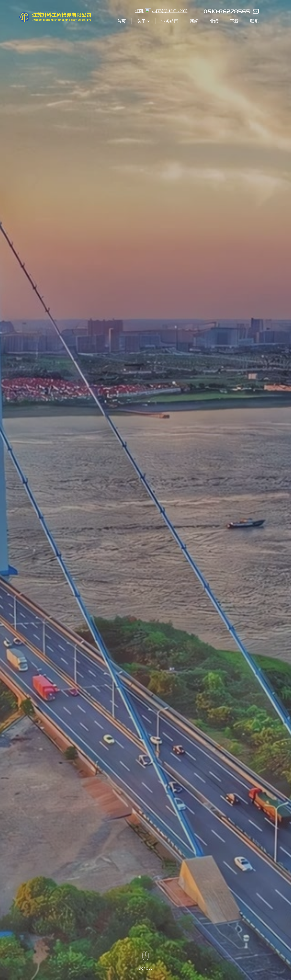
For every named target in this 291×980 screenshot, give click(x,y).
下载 (234, 21)
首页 (121, 21)
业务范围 (170, 21)
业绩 (214, 21)
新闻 (194, 21)
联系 (254, 21)
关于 (143, 21)
